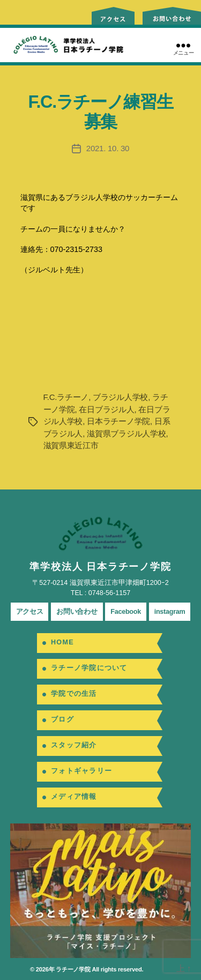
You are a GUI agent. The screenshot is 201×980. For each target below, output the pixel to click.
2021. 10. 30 (108, 148)
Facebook (126, 612)
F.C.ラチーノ (66, 397)
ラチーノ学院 (73, 969)
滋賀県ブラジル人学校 (126, 433)
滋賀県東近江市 (71, 445)
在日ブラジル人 (106, 409)
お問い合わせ (77, 612)
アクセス (30, 612)
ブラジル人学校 (120, 397)
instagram (170, 612)
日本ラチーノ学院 (118, 421)
